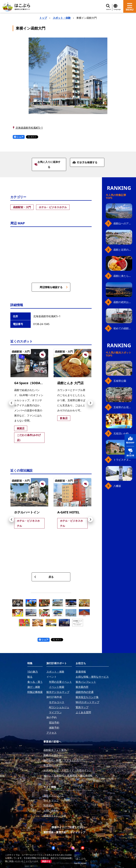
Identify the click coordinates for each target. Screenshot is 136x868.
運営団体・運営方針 (55, 832)
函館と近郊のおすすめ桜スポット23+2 (123, 250)
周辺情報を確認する (54, 287)
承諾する (46, 861)
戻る (44, 577)
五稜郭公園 (120, 381)
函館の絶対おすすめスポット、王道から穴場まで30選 (123, 302)
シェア (19, 137)
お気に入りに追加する (47, 164)
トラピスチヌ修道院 (123, 460)
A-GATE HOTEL (68, 512)
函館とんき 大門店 (70, 383)
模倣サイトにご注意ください (68, 827)
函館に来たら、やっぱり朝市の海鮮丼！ (123, 276)
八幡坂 (117, 486)
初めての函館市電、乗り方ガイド (123, 328)
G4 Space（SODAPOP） (32, 383)
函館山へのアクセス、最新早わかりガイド (123, 223)
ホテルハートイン (27, 512)
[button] (12, 403)
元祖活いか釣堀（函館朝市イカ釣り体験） (123, 433)
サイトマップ (78, 832)
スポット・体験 (62, 18)
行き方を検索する (85, 162)
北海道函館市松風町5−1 (29, 128)
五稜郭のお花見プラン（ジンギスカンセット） (123, 407)
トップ (43, 18)
